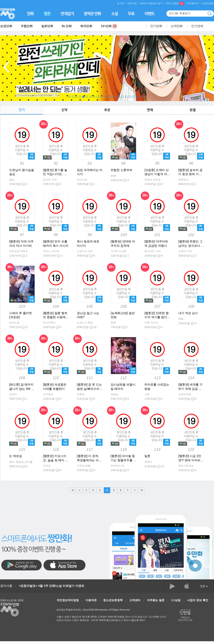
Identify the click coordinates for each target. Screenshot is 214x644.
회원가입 (132, 3)
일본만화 (47, 26)
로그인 (121, 3)
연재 (150, 110)
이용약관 (91, 600)
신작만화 (177, 26)
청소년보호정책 (113, 600)
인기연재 (197, 26)
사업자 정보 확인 (198, 600)
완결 (193, 110)
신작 (64, 110)
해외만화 (86, 26)
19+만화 (109, 26)
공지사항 (6, 586)
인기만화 (156, 26)
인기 (22, 110)
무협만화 (27, 26)
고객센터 (135, 600)
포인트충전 (208, 3)
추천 (107, 110)
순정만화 (6, 26)
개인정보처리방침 (68, 600)
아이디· (144, 3)
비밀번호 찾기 (155, 3)
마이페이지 (193, 3)
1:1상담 (176, 600)
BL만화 (67, 26)
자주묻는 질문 (156, 600)
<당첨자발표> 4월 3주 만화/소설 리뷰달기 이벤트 (52, 586)
